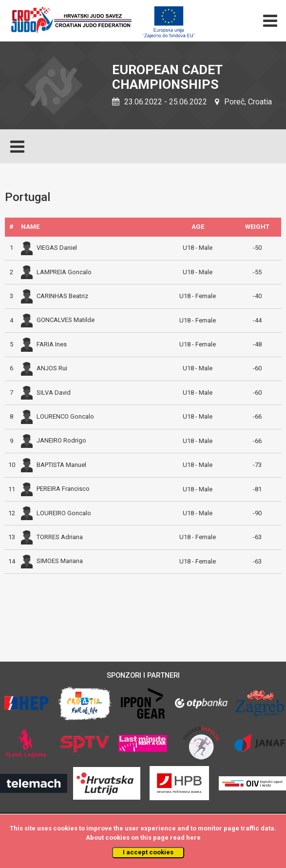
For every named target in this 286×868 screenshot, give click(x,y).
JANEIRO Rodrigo (54, 440)
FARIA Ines (44, 344)
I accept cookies (148, 852)
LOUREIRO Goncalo (56, 513)
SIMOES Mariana (52, 561)
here (193, 838)
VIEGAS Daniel (49, 248)
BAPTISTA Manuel (54, 465)
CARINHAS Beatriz (55, 296)
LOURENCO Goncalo (57, 416)
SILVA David (46, 393)
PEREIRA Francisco (55, 489)
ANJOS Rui (44, 368)
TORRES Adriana (52, 537)
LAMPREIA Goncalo (56, 272)
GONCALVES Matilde (58, 320)
